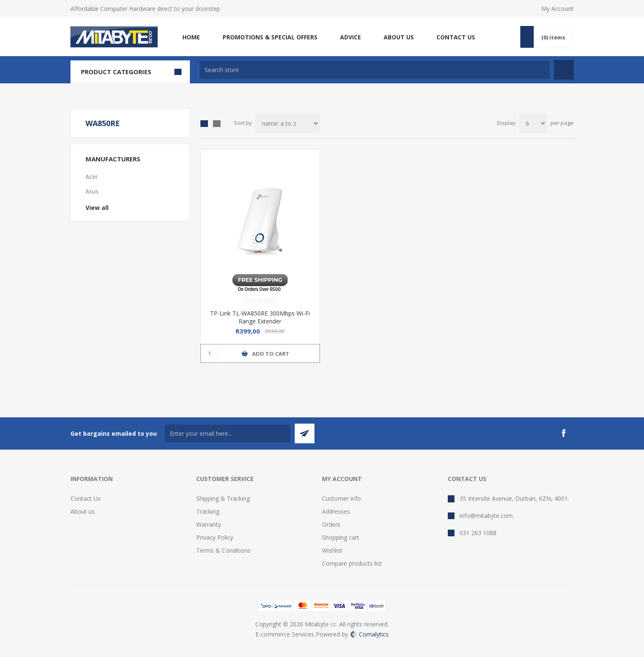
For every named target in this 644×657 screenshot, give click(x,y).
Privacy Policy (215, 537)
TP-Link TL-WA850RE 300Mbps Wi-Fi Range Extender (260, 317)
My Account (557, 9)
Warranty (209, 524)
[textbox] (375, 70)
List (217, 124)
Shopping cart (341, 537)
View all (97, 208)
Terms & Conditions (223, 550)
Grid (204, 124)
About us (83, 511)
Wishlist (332, 550)
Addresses (336, 511)
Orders (331, 524)
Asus (92, 191)
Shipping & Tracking (223, 498)
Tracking (208, 511)
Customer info (341, 498)
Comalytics (370, 634)
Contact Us (86, 498)
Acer (92, 177)
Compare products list (352, 563)
